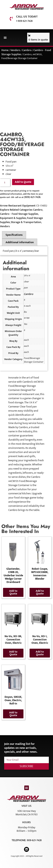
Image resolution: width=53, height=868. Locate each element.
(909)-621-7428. (32, 197)
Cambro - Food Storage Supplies (19, 214)
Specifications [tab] (14, 235)
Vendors (15, 50)
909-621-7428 (34, 840)
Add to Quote (23, 182)
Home (5, 50)
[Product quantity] (5, 183)
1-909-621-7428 (24, 21)
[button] (5, 38)
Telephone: (19, 840)
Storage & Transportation (26, 222)
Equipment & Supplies (13, 218)
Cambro (27, 50)
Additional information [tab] (20, 242)
